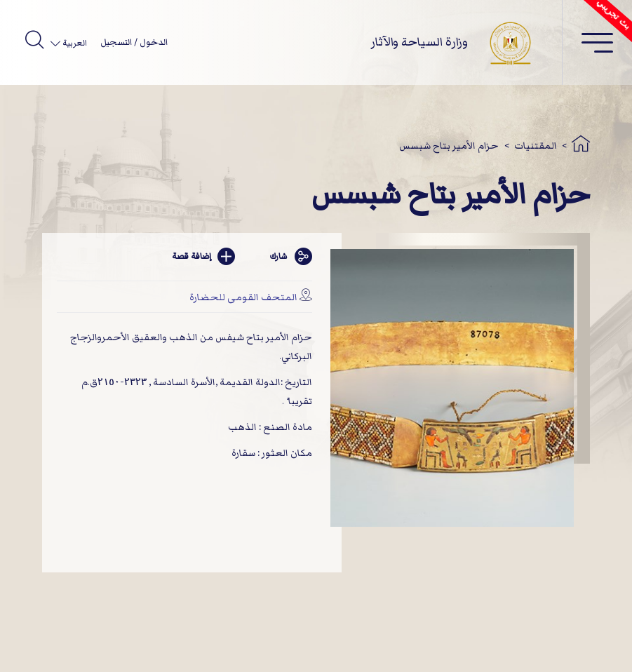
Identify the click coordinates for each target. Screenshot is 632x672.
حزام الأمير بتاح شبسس (449, 146)
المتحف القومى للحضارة (243, 297)
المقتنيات (536, 146)
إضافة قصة (203, 256)
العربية (74, 43)
